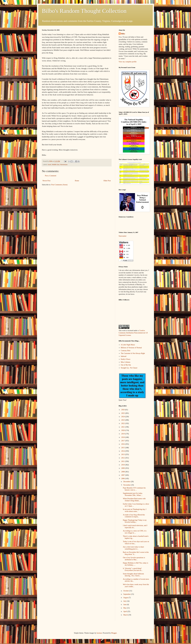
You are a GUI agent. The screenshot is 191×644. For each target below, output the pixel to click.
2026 (123, 410)
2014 (123, 451)
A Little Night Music (128, 345)
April (125, 611)
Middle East (56, 165)
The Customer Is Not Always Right (133, 353)
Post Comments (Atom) (59, 185)
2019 (123, 434)
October (126, 591)
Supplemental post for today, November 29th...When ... (133, 494)
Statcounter (123, 236)
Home (77, 181)
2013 (123, 454)
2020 (123, 430)
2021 (123, 427)
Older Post (107, 181)
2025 (123, 413)
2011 (123, 461)
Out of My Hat (126, 365)
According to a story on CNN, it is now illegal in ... (135, 532)
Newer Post (46, 181)
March (126, 615)
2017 (123, 441)
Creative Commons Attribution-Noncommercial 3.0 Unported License (133, 333)
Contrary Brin (126, 351)
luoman (99, 633)
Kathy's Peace (126, 359)
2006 (123, 479)
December (127, 482)
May (125, 608)
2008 (123, 472)
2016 (123, 444)
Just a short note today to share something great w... (133, 548)
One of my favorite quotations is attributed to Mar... (134, 559)
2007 (123, 475)
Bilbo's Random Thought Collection (84, 11)
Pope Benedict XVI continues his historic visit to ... (134, 489)
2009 (123, 468)
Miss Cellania (126, 362)
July (125, 601)
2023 (123, 420)
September (127, 594)
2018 (123, 437)
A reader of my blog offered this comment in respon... (134, 516)
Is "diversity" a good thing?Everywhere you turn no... (133, 569)
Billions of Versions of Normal (131, 348)
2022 (123, 423)
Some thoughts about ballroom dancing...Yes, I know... (133, 575)
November (127, 485)
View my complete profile (128, 62)
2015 (123, 448)
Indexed (124, 356)
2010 (123, 465)
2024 (123, 417)
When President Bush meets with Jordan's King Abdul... (134, 500)
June (125, 605)
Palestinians (64, 165)
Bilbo (123, 34)
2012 (123, 458)
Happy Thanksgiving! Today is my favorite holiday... (135, 521)
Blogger (114, 633)
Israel (49, 165)
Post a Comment (51, 176)
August (126, 598)
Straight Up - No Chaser (129, 368)
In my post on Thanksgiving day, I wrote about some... (135, 510)
